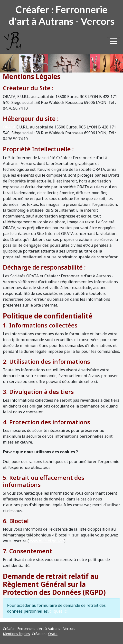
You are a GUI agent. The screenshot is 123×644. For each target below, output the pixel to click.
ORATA (9, 127)
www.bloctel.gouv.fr (47, 541)
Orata (53, 634)
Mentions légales (16, 634)
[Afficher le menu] (114, 41)
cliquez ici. (59, 611)
